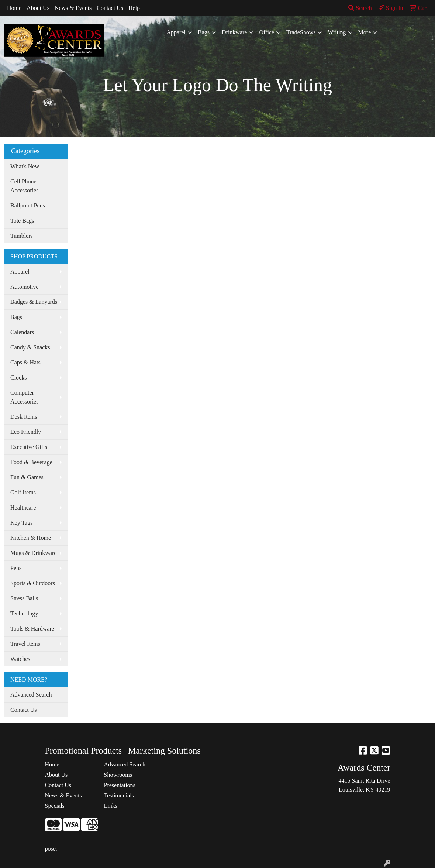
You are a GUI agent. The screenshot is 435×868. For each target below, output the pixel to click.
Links (110, 806)
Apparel (176, 32)
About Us (38, 8)
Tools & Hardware (32, 629)
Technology (24, 613)
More (365, 32)
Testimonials (119, 795)
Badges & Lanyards (34, 302)
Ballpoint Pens (28, 205)
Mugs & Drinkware (33, 553)
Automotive (24, 287)
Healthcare (23, 507)
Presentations (119, 785)
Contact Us (110, 8)
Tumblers (22, 236)
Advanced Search (31, 695)
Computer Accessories (24, 397)
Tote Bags (22, 221)
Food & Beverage (31, 462)
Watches (20, 659)
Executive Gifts (29, 447)
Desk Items (24, 417)
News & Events (73, 8)
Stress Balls (24, 598)
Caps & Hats (25, 362)
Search (360, 8)
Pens (16, 568)
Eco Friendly (26, 432)
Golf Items (23, 492)
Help (134, 8)
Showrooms (118, 775)
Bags (204, 32)
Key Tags (21, 523)
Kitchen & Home (31, 538)
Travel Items (25, 644)
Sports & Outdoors (33, 583)
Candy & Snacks (30, 347)
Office (267, 32)
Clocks (18, 378)
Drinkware (234, 32)
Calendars (22, 332)
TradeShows (301, 32)
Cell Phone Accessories (24, 186)
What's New (25, 166)
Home (14, 8)
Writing (337, 32)
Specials (55, 806)
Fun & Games (27, 477)
